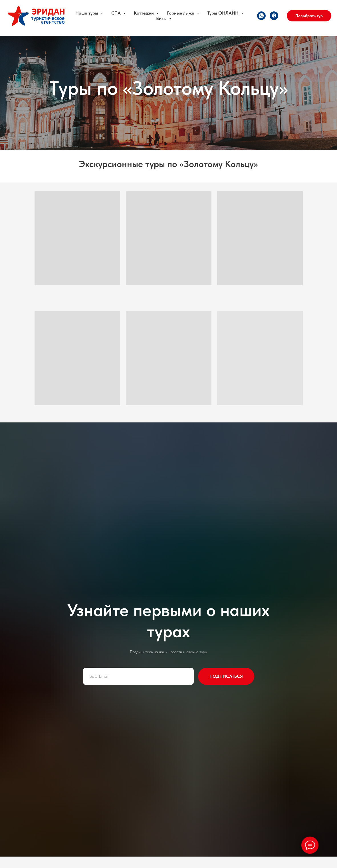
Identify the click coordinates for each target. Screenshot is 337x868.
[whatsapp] (261, 16)
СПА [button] (117, 13)
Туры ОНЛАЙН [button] (224, 13)
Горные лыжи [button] (181, 13)
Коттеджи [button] (144, 13)
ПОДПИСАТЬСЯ (226, 676)
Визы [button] (162, 18)
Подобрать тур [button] (309, 16)
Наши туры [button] (87, 13)
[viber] (274, 16)
